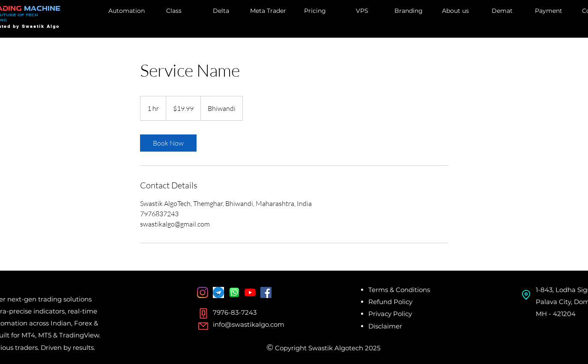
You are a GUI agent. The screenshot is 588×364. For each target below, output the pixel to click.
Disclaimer (385, 326)
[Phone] (203, 313)
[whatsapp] (234, 292)
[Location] (526, 295)
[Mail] (203, 326)
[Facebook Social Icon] (266, 292)
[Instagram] (203, 292)
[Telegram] (218, 292)
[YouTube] (250, 292)
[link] (168, 143)
